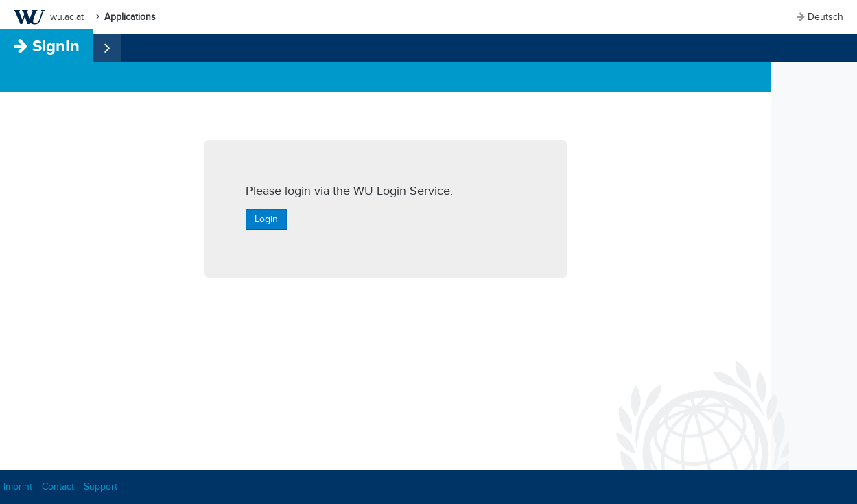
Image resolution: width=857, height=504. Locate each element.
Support (101, 487)
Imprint (18, 487)
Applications (130, 17)
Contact (58, 487)
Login (266, 219)
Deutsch (825, 17)
